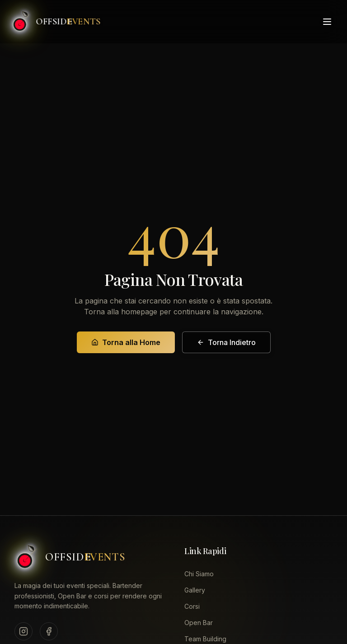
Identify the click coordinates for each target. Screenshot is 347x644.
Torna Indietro (226, 342)
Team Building (205, 639)
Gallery (195, 590)
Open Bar (199, 623)
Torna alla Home (126, 342)
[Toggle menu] (327, 21)
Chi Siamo (199, 574)
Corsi (192, 606)
